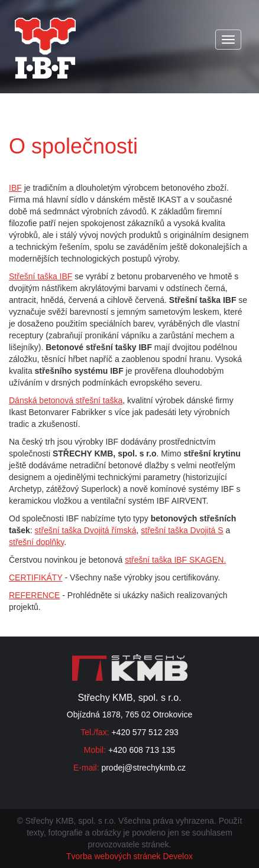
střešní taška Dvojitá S (182, 530)
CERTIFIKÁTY (36, 577)
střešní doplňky (36, 542)
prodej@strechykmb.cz (143, 768)
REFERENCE (34, 595)
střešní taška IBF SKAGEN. (175, 560)
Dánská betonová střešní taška (66, 400)
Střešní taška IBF (41, 276)
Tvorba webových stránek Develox (129, 856)
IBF (15, 188)
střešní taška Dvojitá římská (86, 530)
